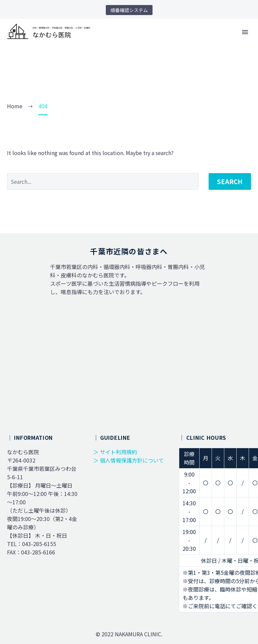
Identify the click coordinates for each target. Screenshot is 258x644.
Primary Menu (245, 32)
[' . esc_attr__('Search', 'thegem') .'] (103, 181)
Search (230, 181)
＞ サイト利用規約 (115, 452)
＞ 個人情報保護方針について (128, 460)
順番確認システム (129, 10)
